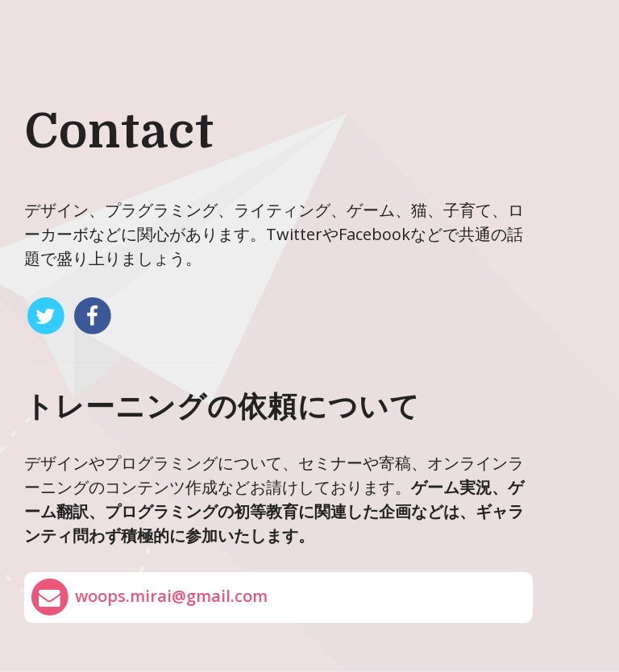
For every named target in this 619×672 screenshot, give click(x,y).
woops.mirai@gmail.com (148, 597)
